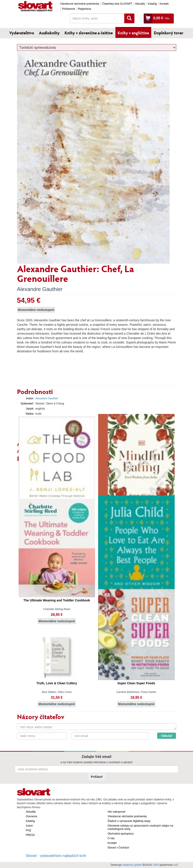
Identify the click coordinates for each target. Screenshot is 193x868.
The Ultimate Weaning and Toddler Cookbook (57, 600)
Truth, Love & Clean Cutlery (57, 683)
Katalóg (152, 4)
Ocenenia (32, 816)
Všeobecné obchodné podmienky (80, 4)
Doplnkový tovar (169, 33)
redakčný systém (132, 865)
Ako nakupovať (117, 812)
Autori (29, 826)
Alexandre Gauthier (40, 289)
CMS (156, 865)
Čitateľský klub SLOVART (117, 4)
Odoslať (167, 736)
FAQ (29, 830)
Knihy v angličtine (133, 33)
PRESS (30, 835)
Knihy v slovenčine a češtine (89, 33)
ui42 (176, 865)
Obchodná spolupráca (121, 834)
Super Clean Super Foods (136, 683)
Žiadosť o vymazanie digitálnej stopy (129, 821)
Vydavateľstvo (22, 33)
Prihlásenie (68, 9)
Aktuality (140, 4)
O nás (111, 838)
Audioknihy (49, 33)
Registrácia (84, 9)
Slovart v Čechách (118, 848)
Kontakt (164, 4)
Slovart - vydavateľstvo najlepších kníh (56, 856)
